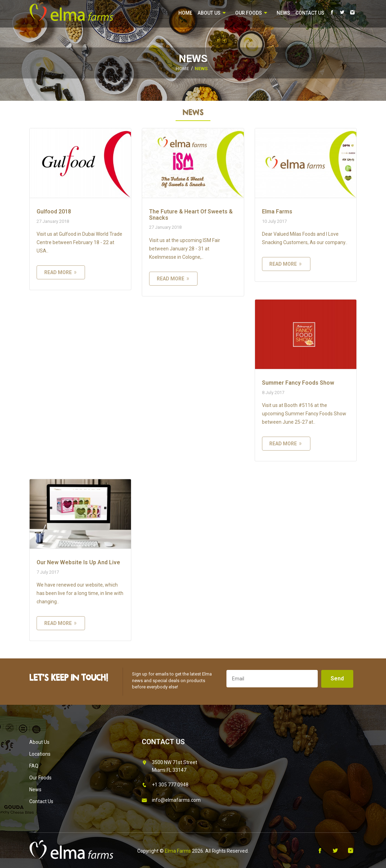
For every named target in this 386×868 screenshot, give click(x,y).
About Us (212, 13)
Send (337, 678)
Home (185, 13)
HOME (182, 69)
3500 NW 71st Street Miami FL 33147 (169, 766)
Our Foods (252, 13)
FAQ (34, 766)
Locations (40, 754)
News (283, 13)
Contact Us (310, 13)
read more (61, 272)
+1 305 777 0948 (165, 785)
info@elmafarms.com (171, 800)
